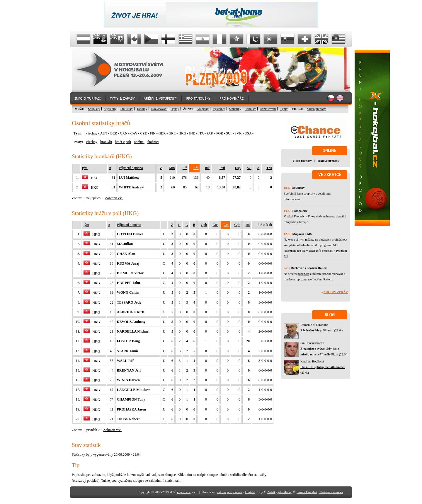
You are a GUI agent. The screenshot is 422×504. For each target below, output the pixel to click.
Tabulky (142, 109)
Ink (207, 168)
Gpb (237, 225)
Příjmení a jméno (131, 168)
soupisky (309, 193)
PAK (210, 133)
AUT (104, 133)
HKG (182, 133)
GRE (172, 133)
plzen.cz (304, 274)
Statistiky (127, 109)
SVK (238, 133)
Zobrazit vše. (114, 198)
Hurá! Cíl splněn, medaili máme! (323, 367)
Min (172, 168)
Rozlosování (159, 109)
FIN (153, 133)
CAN (124, 133)
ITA (201, 133)
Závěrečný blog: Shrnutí (317, 330)
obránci (139, 142)
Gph (204, 225)
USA (248, 133)
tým (85, 168)
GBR (162, 133)
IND (192, 133)
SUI (229, 133)
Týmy (175, 109)
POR (220, 133)
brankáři (106, 142)
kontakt (250, 492)
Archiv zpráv (336, 292)
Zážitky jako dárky (279, 492)
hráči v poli (123, 142)
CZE (144, 133)
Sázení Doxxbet (307, 492)
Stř (185, 168)
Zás (196, 168)
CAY (134, 133)
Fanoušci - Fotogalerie (308, 216)
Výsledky (110, 109)
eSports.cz (184, 492)
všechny (92, 133)
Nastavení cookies (331, 492)
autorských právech (229, 492)
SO (249, 168)
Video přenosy (316, 109)
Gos (215, 225)
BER (114, 133)
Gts (226, 225)
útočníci (153, 142)
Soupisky (94, 109)
